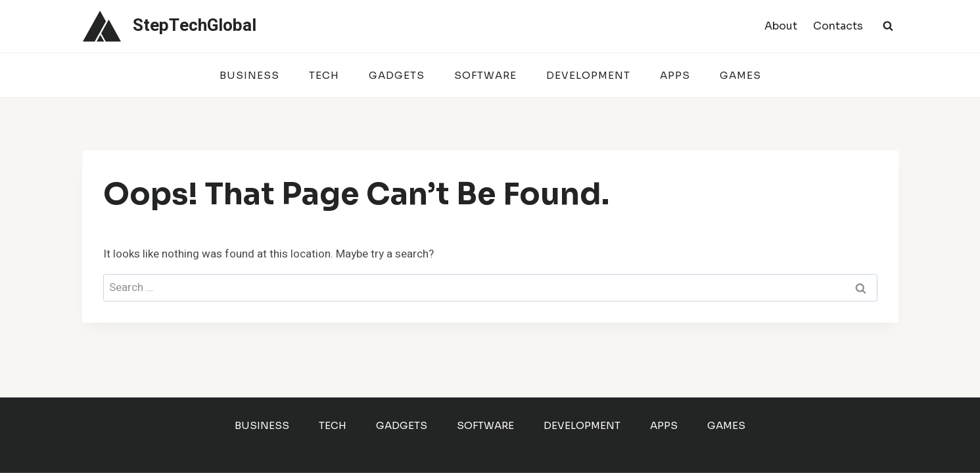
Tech (324, 75)
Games (740, 75)
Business (249, 75)
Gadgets (397, 75)
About (781, 26)
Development (588, 75)
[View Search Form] (888, 26)
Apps (675, 75)
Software (485, 75)
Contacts (838, 26)
